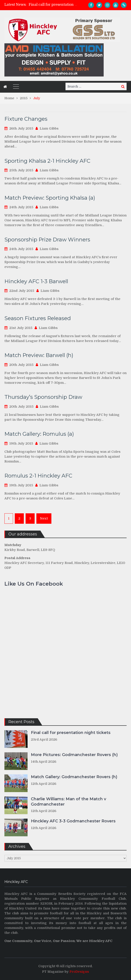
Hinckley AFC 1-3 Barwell (36, 281)
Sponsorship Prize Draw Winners (47, 240)
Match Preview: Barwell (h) (39, 355)
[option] (53, 5)
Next (44, 518)
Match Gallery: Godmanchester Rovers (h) (74, 777)
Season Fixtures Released (38, 318)
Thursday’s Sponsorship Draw (43, 397)
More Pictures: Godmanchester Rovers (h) (74, 755)
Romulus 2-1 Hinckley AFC (38, 476)
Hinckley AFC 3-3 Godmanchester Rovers (73, 821)
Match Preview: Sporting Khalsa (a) (50, 198)
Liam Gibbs (49, 128)
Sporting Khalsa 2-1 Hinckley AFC (47, 161)
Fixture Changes (26, 119)
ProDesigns (79, 972)
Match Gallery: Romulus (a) (39, 434)
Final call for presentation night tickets (63, 5)
